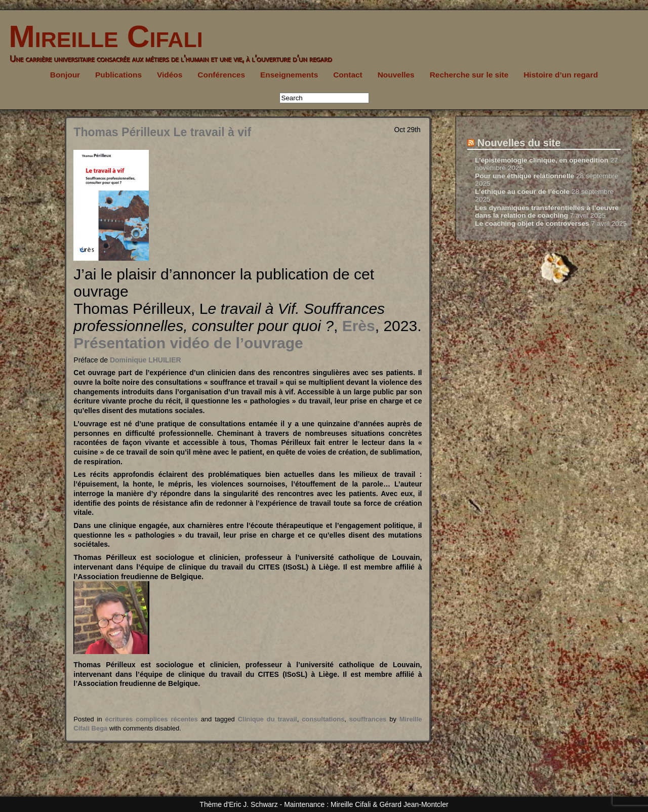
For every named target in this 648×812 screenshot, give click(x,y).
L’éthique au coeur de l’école (522, 192)
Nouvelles (396, 75)
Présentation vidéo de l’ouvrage (188, 343)
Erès (359, 326)
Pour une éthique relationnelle (524, 176)
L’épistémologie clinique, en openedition (541, 160)
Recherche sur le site (469, 75)
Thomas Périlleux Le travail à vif (162, 132)
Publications (118, 75)
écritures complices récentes (152, 719)
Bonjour (65, 75)
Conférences (221, 75)
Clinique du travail (268, 719)
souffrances (368, 719)
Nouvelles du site (519, 143)
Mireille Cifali (102, 36)
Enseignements (289, 75)
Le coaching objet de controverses (532, 224)
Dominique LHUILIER (146, 360)
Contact (348, 75)
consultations (323, 719)
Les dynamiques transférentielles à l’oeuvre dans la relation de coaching (547, 212)
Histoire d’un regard (561, 75)
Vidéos (170, 75)
